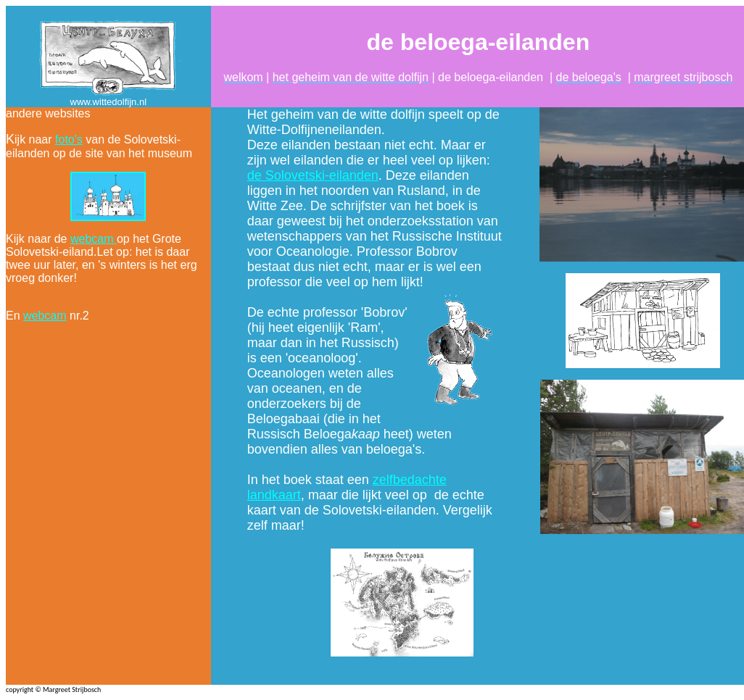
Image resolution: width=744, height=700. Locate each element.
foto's (69, 139)
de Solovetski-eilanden (313, 175)
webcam (94, 239)
